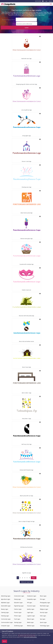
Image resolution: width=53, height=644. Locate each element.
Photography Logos (45, 603)
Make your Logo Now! (27, 582)
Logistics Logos (31, 616)
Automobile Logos (6, 606)
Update (27, 28)
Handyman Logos (32, 596)
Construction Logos (19, 596)
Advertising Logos (6, 596)
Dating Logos (17, 599)
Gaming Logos (18, 622)
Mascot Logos (31, 619)
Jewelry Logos (31, 609)
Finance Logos (18, 612)
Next (34, 578)
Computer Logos (5, 626)
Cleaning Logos (5, 616)
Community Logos (6, 619)
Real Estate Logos (44, 606)
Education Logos (18, 603)
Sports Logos (43, 622)
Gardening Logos (18, 626)
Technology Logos (45, 626)
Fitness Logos (18, 616)
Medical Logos (31, 626)
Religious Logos (44, 609)
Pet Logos (43, 599)
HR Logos (30, 603)
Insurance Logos (31, 606)
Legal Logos (30, 612)
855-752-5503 (38, 1)
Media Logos (30, 622)
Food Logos (17, 619)
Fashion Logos (18, 609)
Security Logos (44, 612)
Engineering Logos (19, 606)
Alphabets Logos (5, 603)
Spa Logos (43, 619)
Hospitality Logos (32, 599)
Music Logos (43, 596)
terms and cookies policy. (30, 637)
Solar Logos (43, 616)
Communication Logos (7, 622)
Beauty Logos (5, 609)
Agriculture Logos (6, 599)
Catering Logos (5, 612)
